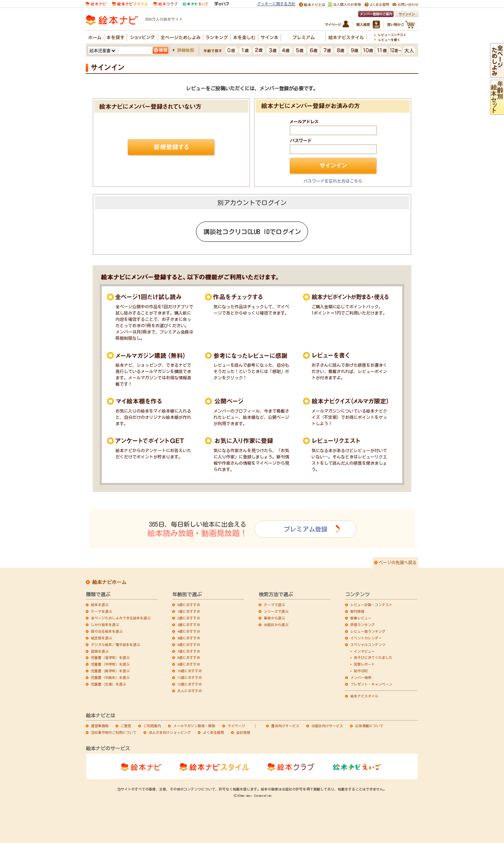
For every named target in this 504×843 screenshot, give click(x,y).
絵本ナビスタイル (364, 696)
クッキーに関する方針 (276, 4)
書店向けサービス (285, 726)
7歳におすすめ (189, 651)
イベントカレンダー (366, 638)
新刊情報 (357, 611)
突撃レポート (364, 664)
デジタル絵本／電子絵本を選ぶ (115, 645)
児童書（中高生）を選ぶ (110, 677)
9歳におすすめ (189, 664)
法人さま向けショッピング (170, 732)
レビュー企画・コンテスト (371, 605)
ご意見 (126, 726)
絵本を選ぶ (100, 605)
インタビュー (364, 651)
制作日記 (361, 671)
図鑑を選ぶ (100, 651)
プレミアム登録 (306, 529)
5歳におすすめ (189, 638)
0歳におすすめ (189, 605)
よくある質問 (213, 732)
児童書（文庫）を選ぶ (108, 684)
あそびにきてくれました (373, 658)
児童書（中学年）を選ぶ (110, 664)
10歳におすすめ (190, 671)
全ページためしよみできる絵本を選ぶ (121, 618)
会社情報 (243, 732)
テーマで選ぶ (274, 605)
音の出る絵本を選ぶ (107, 631)
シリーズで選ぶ (276, 611)
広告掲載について (369, 726)
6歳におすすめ (189, 645)
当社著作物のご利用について (114, 732)
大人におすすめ (190, 691)
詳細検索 (185, 50)
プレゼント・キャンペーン (371, 684)
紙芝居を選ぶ (101, 638)
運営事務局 (100, 726)
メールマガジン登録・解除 (194, 726)
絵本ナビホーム (109, 582)
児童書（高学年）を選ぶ (110, 671)
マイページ (236, 726)
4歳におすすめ (189, 631)
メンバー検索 (361, 677)
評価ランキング (363, 625)
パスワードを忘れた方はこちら (333, 181)
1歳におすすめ (189, 611)
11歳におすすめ (190, 677)
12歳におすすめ (190, 684)
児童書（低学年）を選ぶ (110, 658)
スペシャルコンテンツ (368, 645)
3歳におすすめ (189, 625)
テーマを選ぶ (101, 611)
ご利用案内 (152, 726)
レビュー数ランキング (368, 631)
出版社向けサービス (327, 726)
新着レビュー (361, 618)
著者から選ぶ (274, 618)
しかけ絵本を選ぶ (105, 625)
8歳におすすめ (189, 658)
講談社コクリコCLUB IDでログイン (252, 232)
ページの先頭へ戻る (398, 562)
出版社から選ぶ (276, 625)
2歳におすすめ (189, 618)
